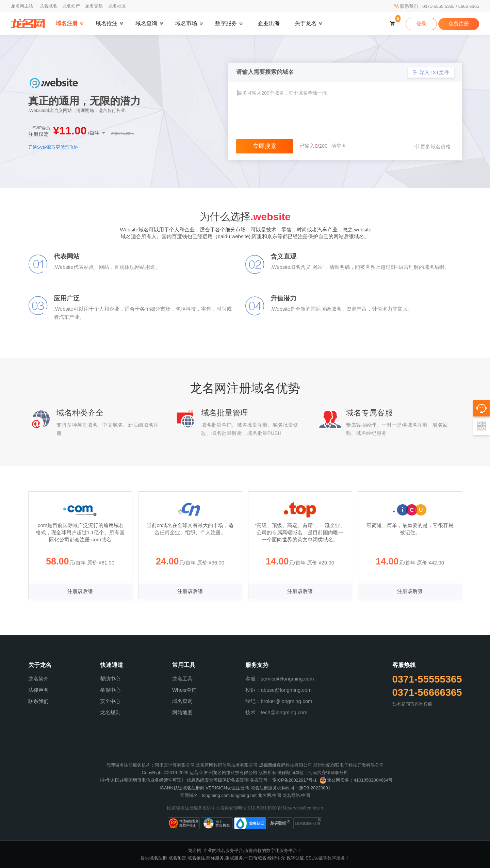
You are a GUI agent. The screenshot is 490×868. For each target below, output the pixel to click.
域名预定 (177, 858)
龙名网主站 (22, 6)
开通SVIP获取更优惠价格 (53, 147)
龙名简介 (38, 679)
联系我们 (38, 701)
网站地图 (182, 712)
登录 (421, 24)
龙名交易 (94, 6)
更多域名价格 (432, 146)
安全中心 (110, 701)
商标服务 (215, 858)
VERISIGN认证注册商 (227, 788)
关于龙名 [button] (306, 23)
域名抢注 (196, 858)
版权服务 (234, 858)
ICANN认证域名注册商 (182, 788)
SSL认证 (314, 858)
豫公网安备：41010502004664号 (356, 780)
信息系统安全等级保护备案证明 (218, 780)
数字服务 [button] (226, 23)
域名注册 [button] (67, 23)
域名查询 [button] (146, 23)
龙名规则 (110, 712)
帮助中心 (110, 679)
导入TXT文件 (431, 72)
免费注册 (459, 24)
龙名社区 (117, 6)
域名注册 (158, 858)
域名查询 (182, 701)
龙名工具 (182, 679)
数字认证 (295, 858)
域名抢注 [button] (107, 23)
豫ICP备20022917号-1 (295, 780)
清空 (339, 146)
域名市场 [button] (186, 23)
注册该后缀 (80, 591)
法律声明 (38, 690)
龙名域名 (48, 6)
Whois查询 (184, 690)
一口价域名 (255, 858)
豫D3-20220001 (315, 788)
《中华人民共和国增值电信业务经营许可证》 (142, 780)
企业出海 (269, 23)
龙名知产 (71, 6)
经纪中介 (276, 858)
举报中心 (110, 690)
